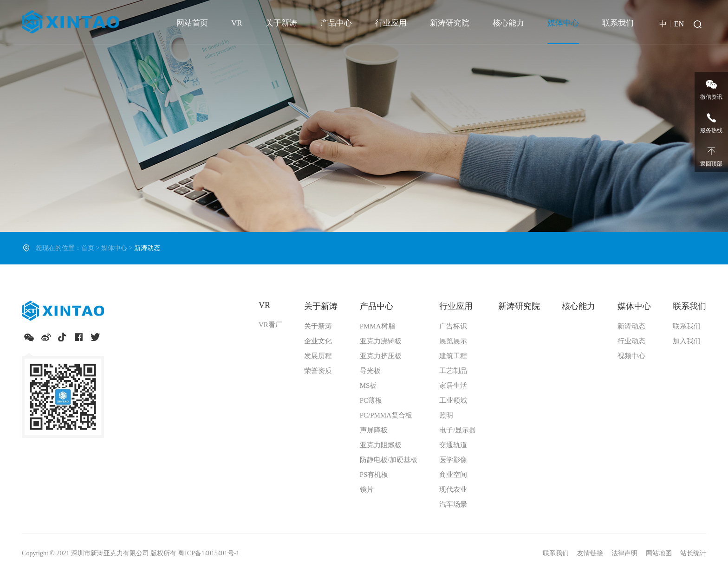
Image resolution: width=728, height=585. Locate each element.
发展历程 (318, 356)
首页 (88, 248)
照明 (446, 415)
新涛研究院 (450, 23)
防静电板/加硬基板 (389, 460)
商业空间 (453, 475)
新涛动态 (631, 326)
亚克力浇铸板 (381, 341)
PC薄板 (371, 400)
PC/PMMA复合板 (386, 415)
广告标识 (453, 326)
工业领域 (453, 400)
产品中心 (336, 23)
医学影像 (453, 460)
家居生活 (453, 386)
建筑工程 (453, 356)
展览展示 (453, 341)
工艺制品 (453, 371)
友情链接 (591, 553)
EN (679, 24)
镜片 (367, 489)
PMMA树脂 (377, 326)
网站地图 (660, 553)
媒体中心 (563, 23)
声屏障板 (374, 430)
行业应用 (391, 23)
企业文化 (318, 341)
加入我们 (687, 341)
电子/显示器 (458, 430)
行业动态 (631, 341)
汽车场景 (453, 504)
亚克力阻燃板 (381, 445)
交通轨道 (453, 445)
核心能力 (508, 23)
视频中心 (631, 356)
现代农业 (453, 489)
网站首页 (192, 23)
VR (237, 23)
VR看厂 (270, 325)
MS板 (368, 386)
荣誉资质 (318, 371)
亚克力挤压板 (381, 356)
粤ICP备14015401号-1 (209, 553)
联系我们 (618, 23)
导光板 (370, 371)
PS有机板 (374, 475)
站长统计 (693, 553)
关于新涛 (281, 23)
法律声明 (625, 553)
